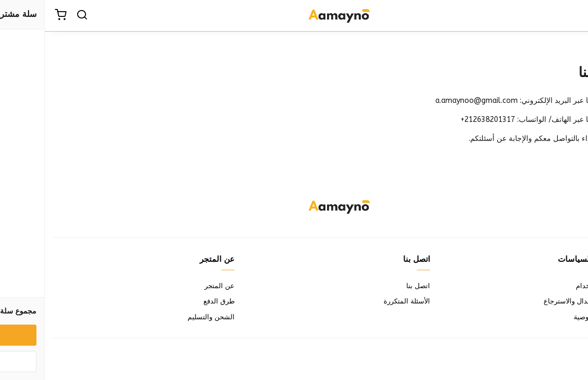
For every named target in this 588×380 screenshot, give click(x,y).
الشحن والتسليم (166, 317)
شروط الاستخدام (556, 286)
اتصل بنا (373, 286)
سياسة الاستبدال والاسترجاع (539, 301)
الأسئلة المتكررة (362, 301)
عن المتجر (175, 286)
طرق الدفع (174, 301)
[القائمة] (572, 16)
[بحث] (37, 16)
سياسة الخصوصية (554, 317)
